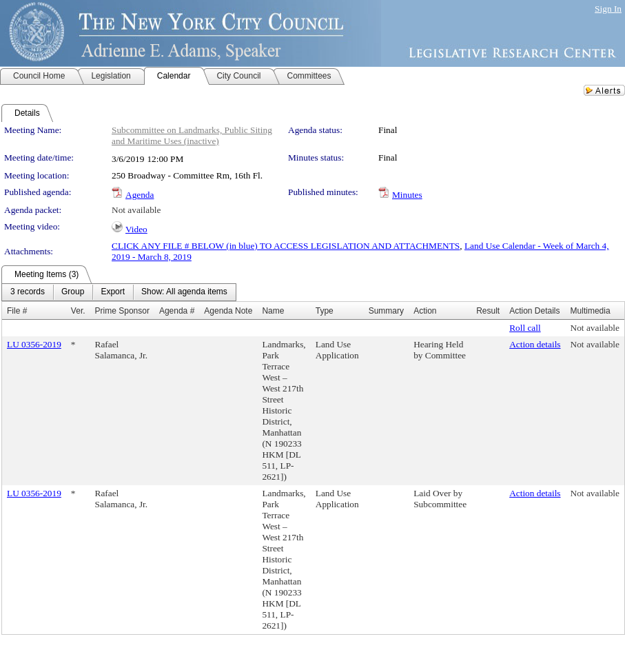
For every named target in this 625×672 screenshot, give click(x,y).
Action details (535, 344)
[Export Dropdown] (113, 292)
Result (488, 311)
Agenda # (177, 311)
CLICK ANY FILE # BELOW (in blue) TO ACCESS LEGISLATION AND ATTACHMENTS (286, 246)
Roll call (525, 328)
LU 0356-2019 (34, 344)
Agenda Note (228, 311)
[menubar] (119, 292)
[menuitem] (28, 292)
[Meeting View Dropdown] (184, 292)
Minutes (407, 195)
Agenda (140, 195)
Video (136, 229)
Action (425, 311)
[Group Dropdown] (73, 292)
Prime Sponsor (122, 311)
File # (17, 311)
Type (325, 311)
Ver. (78, 311)
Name (273, 311)
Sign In (608, 9)
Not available (136, 210)
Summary (386, 311)
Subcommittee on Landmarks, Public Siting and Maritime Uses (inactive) (192, 135)
